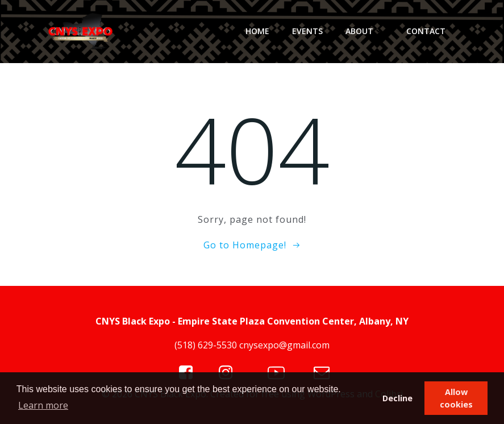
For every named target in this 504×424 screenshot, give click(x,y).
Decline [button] (397, 398)
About (365, 31)
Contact (426, 31)
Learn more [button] (43, 405)
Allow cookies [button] (456, 398)
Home (257, 31)
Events (307, 31)
